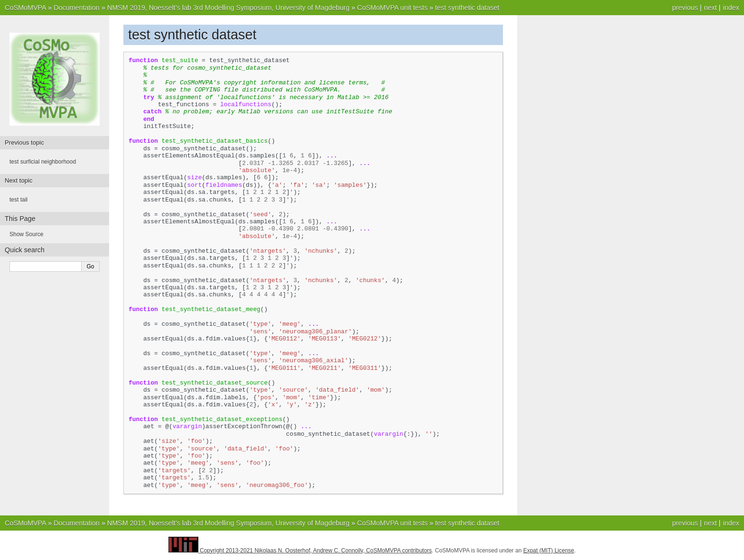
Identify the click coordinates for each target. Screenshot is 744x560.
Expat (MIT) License (549, 551)
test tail (19, 200)
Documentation (77, 8)
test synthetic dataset (467, 8)
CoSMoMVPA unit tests (393, 8)
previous (685, 8)
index (731, 8)
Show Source (26, 234)
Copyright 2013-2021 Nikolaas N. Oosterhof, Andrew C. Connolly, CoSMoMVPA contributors (316, 551)
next (711, 8)
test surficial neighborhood (43, 162)
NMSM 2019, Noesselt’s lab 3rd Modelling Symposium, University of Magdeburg (228, 8)
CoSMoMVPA (25, 8)
